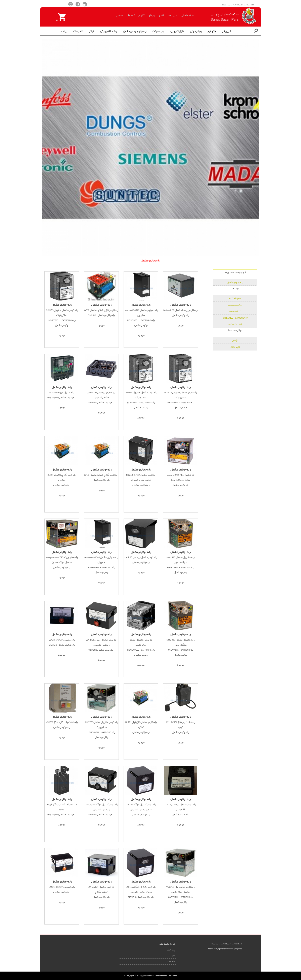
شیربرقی (227, 31)
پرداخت (171, 950)
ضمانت (171, 961)
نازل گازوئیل (177, 31)
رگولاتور (212, 31)
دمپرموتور (235, 347)
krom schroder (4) (235, 305)
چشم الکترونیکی (109, 31)
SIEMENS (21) (235, 311)
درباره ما (172, 15)
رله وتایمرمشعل (235, 282)
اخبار (161, 15)
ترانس (235, 340)
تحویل (172, 956)
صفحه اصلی (187, 15)
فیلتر (92, 31)
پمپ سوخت (158, 31)
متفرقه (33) (235, 299)
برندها (63, 31)
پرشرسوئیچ (196, 31)
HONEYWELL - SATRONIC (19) (235, 318)
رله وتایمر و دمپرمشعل (135, 31)
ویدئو (152, 15)
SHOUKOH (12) (235, 324)
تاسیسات (78, 31)
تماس (119, 15)
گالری (141, 15)
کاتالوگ (131, 15)
